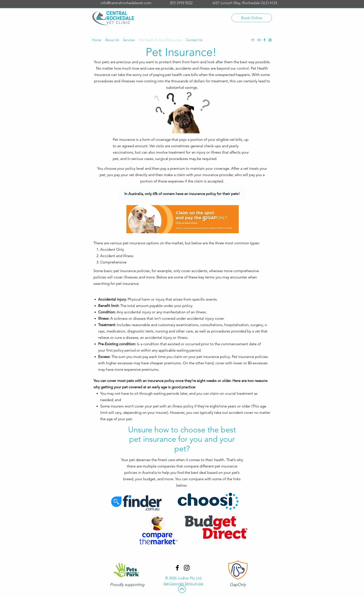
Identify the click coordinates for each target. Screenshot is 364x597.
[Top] (182, 589)
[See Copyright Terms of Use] (183, 584)
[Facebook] (264, 40)
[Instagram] (270, 40)
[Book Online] (252, 18)
